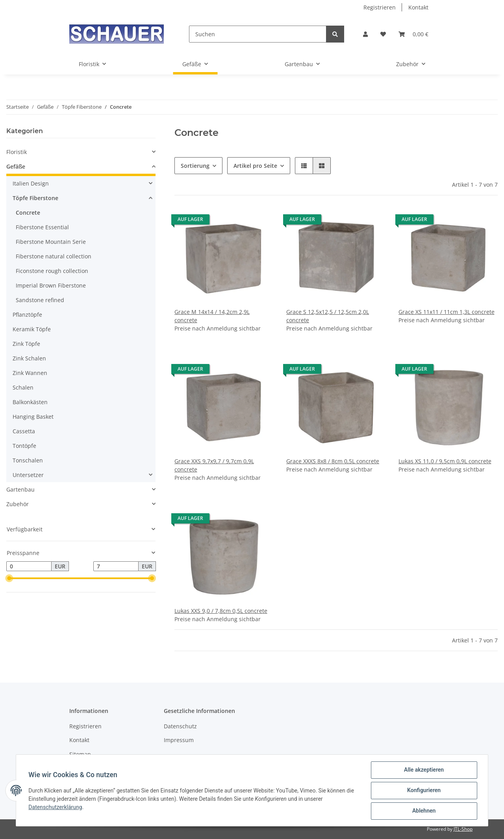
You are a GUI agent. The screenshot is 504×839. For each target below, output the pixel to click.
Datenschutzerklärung (56, 807)
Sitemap (80, 754)
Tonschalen (28, 460)
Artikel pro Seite (255, 166)
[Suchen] (258, 34)
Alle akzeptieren (423, 770)
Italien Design (31, 183)
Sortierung (195, 166)
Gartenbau (20, 489)
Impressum (179, 740)
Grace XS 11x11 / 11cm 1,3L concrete (447, 312)
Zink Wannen (30, 373)
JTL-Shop (463, 829)
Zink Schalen (29, 358)
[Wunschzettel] (383, 34)
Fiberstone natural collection (54, 256)
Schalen (23, 387)
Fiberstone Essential (42, 227)
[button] (365, 34)
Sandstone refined (40, 300)
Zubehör (18, 504)
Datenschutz (180, 726)
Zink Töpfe (26, 344)
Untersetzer (28, 475)
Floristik (17, 152)
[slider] (9, 579)
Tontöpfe (24, 446)
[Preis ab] (29, 566)
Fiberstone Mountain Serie (51, 242)
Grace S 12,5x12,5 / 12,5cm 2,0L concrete (328, 316)
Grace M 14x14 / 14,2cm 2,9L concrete (212, 316)
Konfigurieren (423, 791)
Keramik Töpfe (32, 329)
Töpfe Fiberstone (35, 198)
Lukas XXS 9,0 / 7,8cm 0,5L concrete (221, 611)
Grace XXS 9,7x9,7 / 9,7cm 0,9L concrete (214, 465)
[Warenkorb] (413, 34)
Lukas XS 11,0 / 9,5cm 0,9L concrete (445, 461)
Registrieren (380, 7)
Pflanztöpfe (27, 315)
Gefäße (16, 166)
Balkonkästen (30, 402)
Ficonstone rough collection (52, 271)
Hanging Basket (33, 417)
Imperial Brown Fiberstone (51, 285)
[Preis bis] (116, 566)
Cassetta (24, 431)
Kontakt (418, 7)
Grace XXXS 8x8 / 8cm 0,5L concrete (333, 461)
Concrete (28, 213)
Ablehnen (423, 811)
